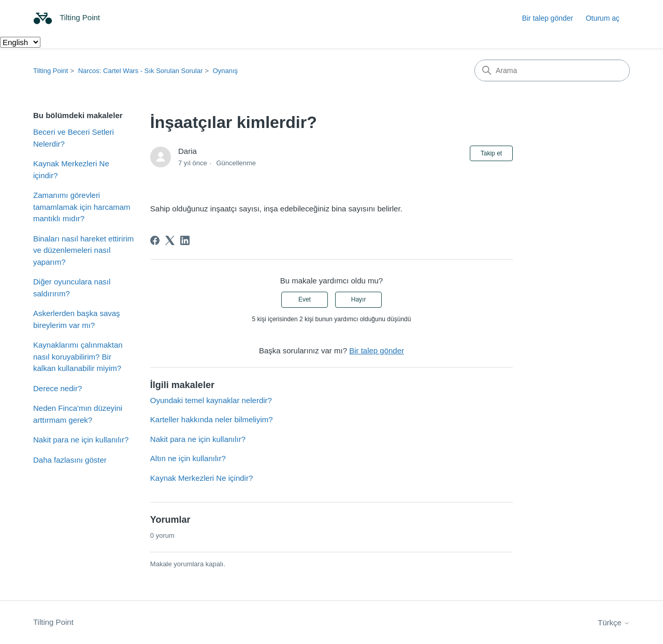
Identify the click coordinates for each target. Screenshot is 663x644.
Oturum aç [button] (603, 18)
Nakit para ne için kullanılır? (81, 440)
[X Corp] (170, 240)
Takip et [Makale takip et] (491, 153)
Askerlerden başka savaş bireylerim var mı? (77, 319)
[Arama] (552, 70)
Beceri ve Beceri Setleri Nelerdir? (74, 138)
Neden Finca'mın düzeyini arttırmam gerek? (78, 414)
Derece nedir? (57, 388)
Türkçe (614, 622)
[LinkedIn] (185, 240)
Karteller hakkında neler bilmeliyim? (212, 419)
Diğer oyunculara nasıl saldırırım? (72, 288)
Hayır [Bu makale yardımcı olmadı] (359, 299)
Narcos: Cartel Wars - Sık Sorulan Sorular (141, 71)
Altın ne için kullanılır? (188, 458)
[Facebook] (155, 240)
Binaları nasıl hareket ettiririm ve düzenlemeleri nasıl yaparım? (83, 250)
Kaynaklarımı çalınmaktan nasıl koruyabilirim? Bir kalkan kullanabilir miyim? (78, 356)
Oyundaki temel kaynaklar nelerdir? (211, 400)
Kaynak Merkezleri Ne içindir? (71, 169)
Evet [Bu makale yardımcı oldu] (305, 299)
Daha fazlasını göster (70, 460)
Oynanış (225, 71)
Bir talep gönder (548, 18)
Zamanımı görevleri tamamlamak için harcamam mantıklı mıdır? (82, 207)
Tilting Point (51, 71)
